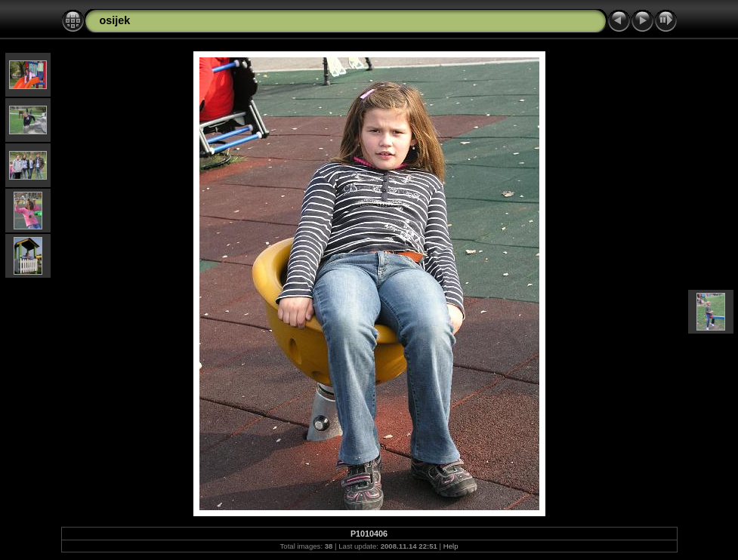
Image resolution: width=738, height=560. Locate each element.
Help (451, 546)
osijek (115, 20)
